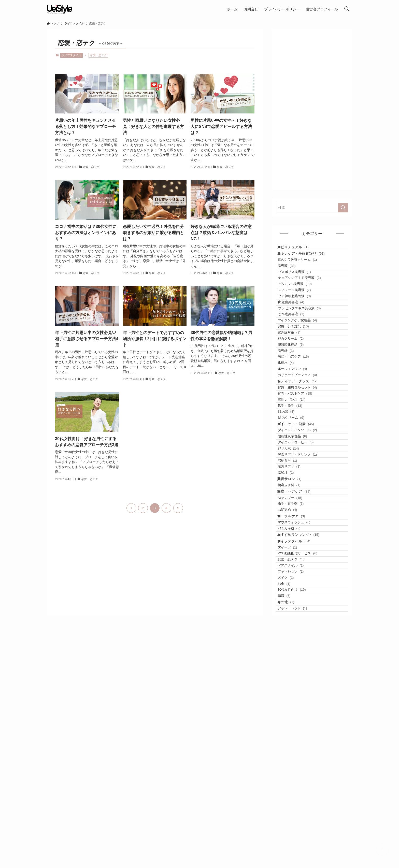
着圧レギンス (298, 496)
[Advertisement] (312, 109)
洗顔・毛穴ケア (300, 426)
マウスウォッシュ (300, 695)
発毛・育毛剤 (297, 665)
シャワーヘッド (299, 834)
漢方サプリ (295, 604)
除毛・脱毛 (296, 506)
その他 (291, 824)
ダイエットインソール (304, 546)
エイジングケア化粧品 (304, 368)
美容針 (292, 417)
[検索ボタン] (347, 9)
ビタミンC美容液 (303, 309)
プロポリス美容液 (303, 289)
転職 (290, 814)
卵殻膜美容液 (299, 338)
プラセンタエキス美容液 (308, 348)
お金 (290, 794)
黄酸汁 (292, 614)
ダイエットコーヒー (302, 565)
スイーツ (294, 736)
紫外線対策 (295, 387)
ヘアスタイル (297, 765)
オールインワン (299, 446)
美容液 (293, 279)
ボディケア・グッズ (302, 466)
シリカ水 (295, 575)
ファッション (297, 775)
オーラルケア (296, 685)
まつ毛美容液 (299, 358)
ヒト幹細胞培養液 (303, 329)
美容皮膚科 (295, 635)
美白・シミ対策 (300, 377)
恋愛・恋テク (298, 755)
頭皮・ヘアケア (299, 645)
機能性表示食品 (299, 555)
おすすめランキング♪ (303, 715)
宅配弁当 (294, 595)
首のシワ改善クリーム (304, 270)
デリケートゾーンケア (304, 456)
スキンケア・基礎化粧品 (306, 259)
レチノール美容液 (303, 319)
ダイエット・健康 (301, 535)
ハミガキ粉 (295, 705)
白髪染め (294, 675)
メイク (292, 784)
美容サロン (294, 624)
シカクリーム (297, 397)
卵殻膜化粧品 (297, 407)
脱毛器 (294, 515)
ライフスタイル (71, 55)
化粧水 (292, 436)
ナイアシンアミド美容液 (308, 299)
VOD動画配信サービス (304, 745)
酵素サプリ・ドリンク (304, 585)
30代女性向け (298, 804)
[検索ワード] (312, 208)
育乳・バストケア (301, 486)
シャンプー (296, 655)
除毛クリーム (299, 525)
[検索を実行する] (343, 208)
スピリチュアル (298, 249)
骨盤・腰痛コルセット (304, 476)
